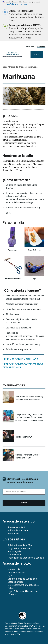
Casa (5, 67)
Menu (37, 54)
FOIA (10, 576)
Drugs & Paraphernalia (19, 548)
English (30, 47)
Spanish (41, 47)
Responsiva (14, 534)
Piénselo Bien (15, 555)
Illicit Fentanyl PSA (24, 437)
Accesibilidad (14, 569)
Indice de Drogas (17, 67)
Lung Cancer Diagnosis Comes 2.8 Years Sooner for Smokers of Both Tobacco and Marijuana (29, 417)
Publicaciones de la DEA (20, 545)
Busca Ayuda (14, 551)
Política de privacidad (18, 530)
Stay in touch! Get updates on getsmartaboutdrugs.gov (22, 480)
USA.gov (12, 594)
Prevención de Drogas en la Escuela (26, 558)
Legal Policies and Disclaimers (23, 591)
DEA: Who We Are (16, 573)
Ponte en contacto (17, 527)
